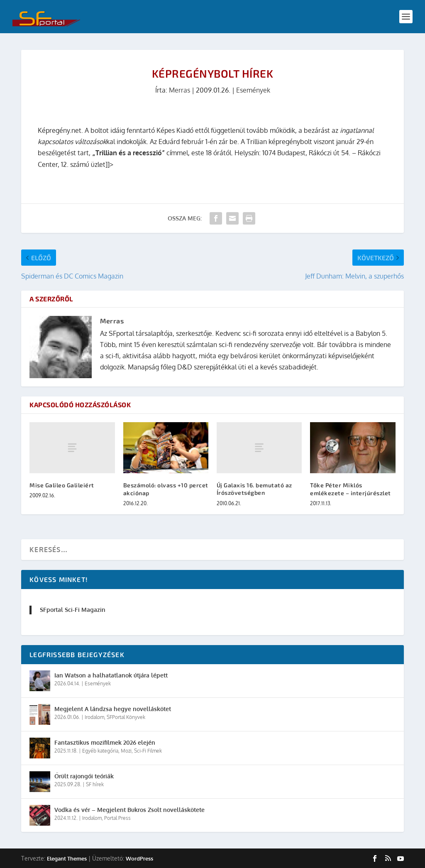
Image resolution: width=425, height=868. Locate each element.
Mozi (126, 751)
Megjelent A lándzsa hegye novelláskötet (113, 709)
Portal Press (117, 818)
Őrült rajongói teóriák (84, 776)
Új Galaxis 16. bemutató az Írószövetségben (254, 489)
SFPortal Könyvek (126, 717)
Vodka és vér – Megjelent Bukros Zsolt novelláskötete (129, 810)
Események (253, 90)
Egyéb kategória (100, 751)
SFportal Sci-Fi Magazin (73, 610)
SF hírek (95, 784)
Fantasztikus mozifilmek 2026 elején (105, 742)
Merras (180, 90)
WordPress (139, 858)
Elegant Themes (67, 858)
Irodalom (94, 717)
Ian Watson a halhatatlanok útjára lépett (111, 675)
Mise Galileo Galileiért (62, 485)
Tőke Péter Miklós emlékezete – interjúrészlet (351, 489)
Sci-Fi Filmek (148, 751)
